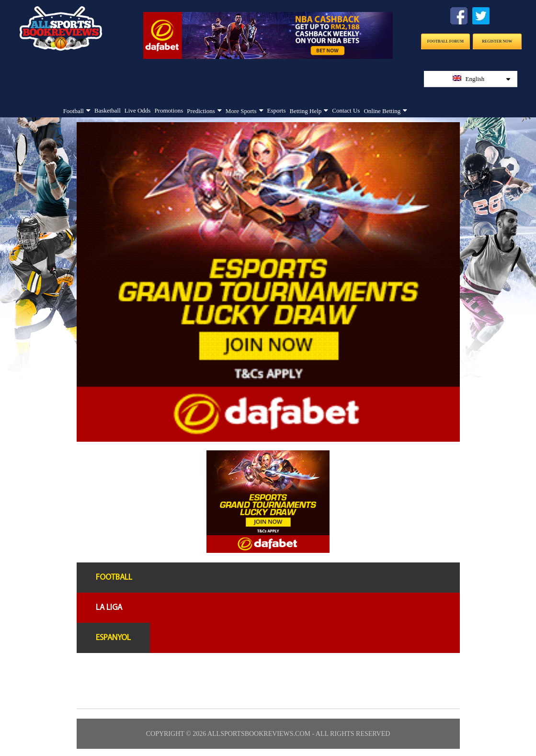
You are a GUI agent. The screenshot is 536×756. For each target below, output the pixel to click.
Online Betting (382, 111)
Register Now (497, 41)
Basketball (108, 110)
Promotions (169, 110)
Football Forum (445, 41)
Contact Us (346, 110)
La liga (109, 608)
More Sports (241, 111)
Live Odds (138, 110)
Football (74, 111)
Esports (277, 110)
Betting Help (306, 111)
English (481, 79)
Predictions (201, 111)
